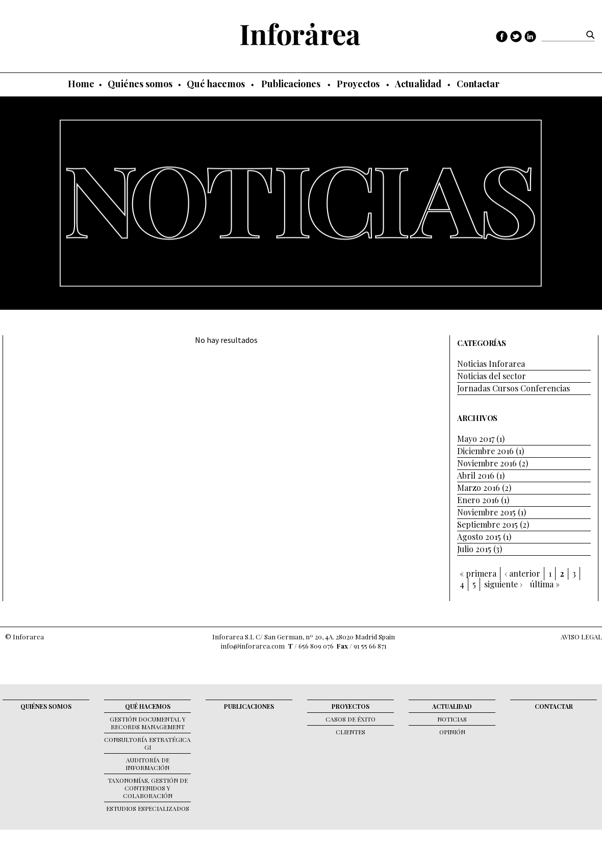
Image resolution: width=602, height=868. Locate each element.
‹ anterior (522, 574)
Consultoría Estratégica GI (147, 743)
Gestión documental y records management (148, 723)
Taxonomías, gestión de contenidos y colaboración (148, 788)
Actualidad (418, 84)
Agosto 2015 (479, 537)
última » (545, 584)
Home (81, 84)
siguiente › (503, 584)
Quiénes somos (140, 84)
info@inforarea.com (253, 646)
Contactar (478, 84)
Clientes (350, 732)
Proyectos (358, 84)
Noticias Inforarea (491, 364)
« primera (478, 574)
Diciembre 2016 (485, 451)
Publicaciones (291, 84)
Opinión (452, 732)
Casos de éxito (350, 719)
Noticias (452, 719)
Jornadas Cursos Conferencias (513, 388)
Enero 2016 (478, 500)
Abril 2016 (476, 475)
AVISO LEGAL (581, 637)
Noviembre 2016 (487, 463)
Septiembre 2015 (487, 524)
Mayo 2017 (476, 439)
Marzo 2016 (479, 488)
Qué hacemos (216, 84)
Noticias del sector (492, 376)
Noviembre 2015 (486, 512)
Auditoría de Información (147, 764)
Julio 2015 (474, 549)
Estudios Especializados (148, 808)
